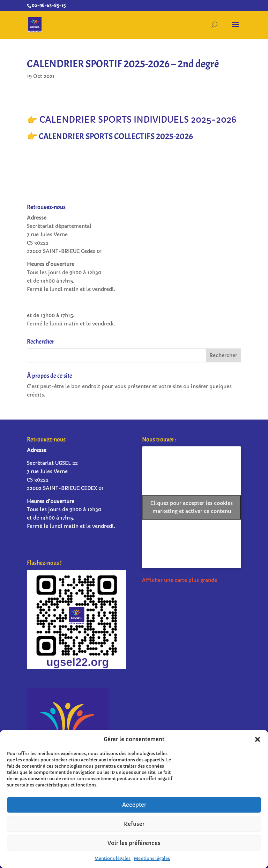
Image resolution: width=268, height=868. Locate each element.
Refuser (134, 824)
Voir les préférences (134, 843)
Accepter (134, 805)
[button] (258, 739)
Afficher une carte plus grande (180, 580)
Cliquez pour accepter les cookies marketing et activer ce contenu (192, 507)
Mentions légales (113, 858)
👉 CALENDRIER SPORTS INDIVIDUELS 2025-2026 (132, 120)
